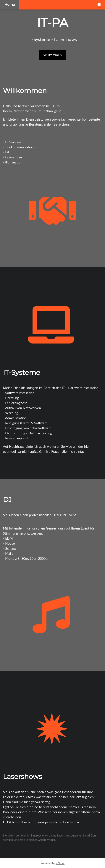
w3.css (60, 863)
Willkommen (52, 55)
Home (10, 5)
